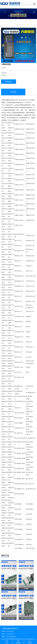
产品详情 (13, 92)
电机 (12, 120)
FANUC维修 (5, 105)
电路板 (14, 115)
